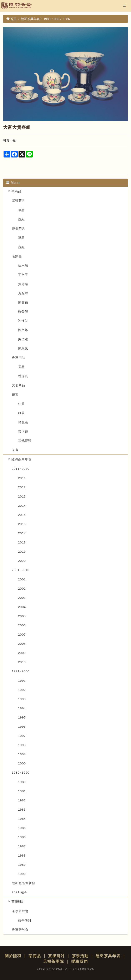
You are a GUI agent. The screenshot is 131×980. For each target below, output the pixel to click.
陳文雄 (23, 330)
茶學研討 (18, 902)
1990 (22, 874)
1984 (22, 819)
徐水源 (23, 266)
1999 (22, 754)
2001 (22, 579)
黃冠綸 (23, 284)
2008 (22, 644)
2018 (22, 542)
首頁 (11, 19)
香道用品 (19, 357)
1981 (22, 791)
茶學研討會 (20, 911)
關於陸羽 (13, 956)
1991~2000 (21, 671)
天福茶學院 (54, 961)
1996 (22, 727)
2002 (22, 588)
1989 (22, 865)
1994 (22, 708)
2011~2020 (21, 469)
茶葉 (15, 394)
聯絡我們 (80, 961)
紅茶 (21, 404)
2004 (22, 607)
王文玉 (23, 275)
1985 (22, 828)
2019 (22, 552)
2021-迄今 (20, 892)
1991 (22, 681)
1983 (22, 809)
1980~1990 (21, 772)
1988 (22, 855)
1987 (22, 846)
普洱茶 (23, 431)
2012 (22, 487)
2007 (22, 634)
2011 (22, 478)
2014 (22, 506)
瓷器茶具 (19, 228)
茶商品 (16, 191)
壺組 (21, 219)
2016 (22, 524)
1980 (22, 782)
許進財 (23, 321)
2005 (22, 616)
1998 (22, 745)
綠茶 (21, 413)
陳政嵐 (23, 348)
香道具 (23, 376)
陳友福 (23, 302)
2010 (22, 662)
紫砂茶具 (19, 201)
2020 (22, 561)
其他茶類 (25, 441)
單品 (21, 210)
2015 (22, 515)
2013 (22, 496)
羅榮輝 (23, 312)
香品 (21, 367)
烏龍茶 (23, 422)
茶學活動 (80, 956)
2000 (22, 763)
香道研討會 (20, 930)
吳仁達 (23, 339)
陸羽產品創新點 (24, 883)
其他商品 (19, 385)
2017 (22, 533)
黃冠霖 (23, 293)
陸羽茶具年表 (21, 459)
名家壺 (17, 256)
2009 (22, 653)
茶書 (15, 450)
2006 (22, 625)
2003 (22, 598)
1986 (22, 837)
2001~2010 (21, 570)
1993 (22, 699)
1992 (22, 690)
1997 (22, 736)
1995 (22, 717)
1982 (22, 800)
